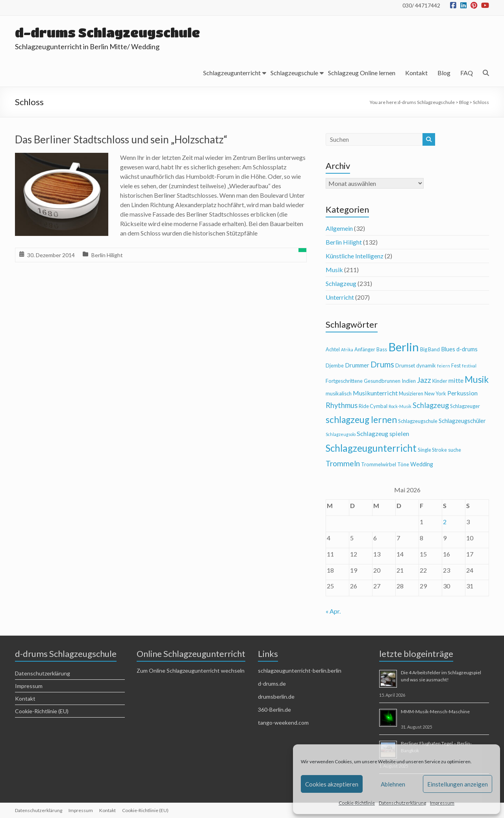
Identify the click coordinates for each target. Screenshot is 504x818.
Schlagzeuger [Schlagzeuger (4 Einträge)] (465, 406)
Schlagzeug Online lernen (362, 73)
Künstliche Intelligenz (355, 256)
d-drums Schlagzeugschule (107, 32)
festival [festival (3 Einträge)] (469, 366)
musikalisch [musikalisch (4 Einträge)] (339, 393)
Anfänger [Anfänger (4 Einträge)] (365, 349)
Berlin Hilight (107, 255)
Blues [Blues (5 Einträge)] (448, 349)
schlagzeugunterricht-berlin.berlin (300, 671)
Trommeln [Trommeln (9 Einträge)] (343, 463)
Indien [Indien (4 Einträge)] (409, 381)
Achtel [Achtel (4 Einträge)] (333, 349)
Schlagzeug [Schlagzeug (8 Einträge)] (431, 405)
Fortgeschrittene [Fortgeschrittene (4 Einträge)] (344, 381)
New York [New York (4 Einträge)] (435, 393)
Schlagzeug (341, 283)
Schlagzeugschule (294, 73)
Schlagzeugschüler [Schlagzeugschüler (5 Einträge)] (462, 421)
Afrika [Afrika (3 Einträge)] (347, 350)
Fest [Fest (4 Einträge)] (456, 365)
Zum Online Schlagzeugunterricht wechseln (191, 671)
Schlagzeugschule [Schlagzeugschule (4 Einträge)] (418, 421)
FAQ (467, 73)
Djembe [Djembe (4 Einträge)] (335, 365)
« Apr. (333, 611)
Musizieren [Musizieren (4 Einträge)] (411, 393)
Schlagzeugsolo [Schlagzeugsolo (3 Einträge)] (341, 434)
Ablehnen (393, 784)
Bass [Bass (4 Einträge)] (382, 349)
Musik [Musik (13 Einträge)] (477, 379)
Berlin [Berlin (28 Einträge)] (404, 347)
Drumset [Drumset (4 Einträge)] (405, 365)
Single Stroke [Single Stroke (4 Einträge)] (432, 450)
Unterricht (340, 297)
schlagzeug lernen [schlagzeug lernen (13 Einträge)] (361, 420)
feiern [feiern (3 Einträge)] (444, 366)
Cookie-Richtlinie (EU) (42, 711)
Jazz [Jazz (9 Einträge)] (424, 380)
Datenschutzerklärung (402, 803)
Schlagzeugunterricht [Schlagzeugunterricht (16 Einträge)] (371, 448)
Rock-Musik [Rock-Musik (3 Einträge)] (400, 406)
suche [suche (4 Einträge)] (455, 450)
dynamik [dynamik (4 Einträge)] (426, 365)
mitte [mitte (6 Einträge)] (456, 380)
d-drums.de (272, 684)
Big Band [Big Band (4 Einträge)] (430, 349)
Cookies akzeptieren (332, 784)
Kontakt (416, 73)
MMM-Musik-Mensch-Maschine (435, 711)
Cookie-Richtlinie (357, 803)
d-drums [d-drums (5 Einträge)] (467, 349)
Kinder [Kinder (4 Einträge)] (440, 381)
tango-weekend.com (283, 722)
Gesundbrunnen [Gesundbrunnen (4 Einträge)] (382, 381)
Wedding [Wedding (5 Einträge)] (422, 464)
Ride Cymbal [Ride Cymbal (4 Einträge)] (373, 406)
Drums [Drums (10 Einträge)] (382, 364)
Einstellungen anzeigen (458, 784)
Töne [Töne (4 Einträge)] (403, 464)
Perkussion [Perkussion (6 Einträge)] (462, 393)
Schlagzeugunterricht (232, 73)
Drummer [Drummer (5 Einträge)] (357, 365)
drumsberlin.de (276, 697)
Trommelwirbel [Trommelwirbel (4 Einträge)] (379, 464)
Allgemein (339, 228)
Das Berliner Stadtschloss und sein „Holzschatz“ (121, 139)
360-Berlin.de (274, 709)
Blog (444, 73)
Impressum (442, 803)
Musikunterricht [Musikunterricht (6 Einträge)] (375, 393)
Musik (334, 270)
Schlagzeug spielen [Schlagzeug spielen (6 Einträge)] (383, 433)
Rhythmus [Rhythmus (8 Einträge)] (342, 405)
